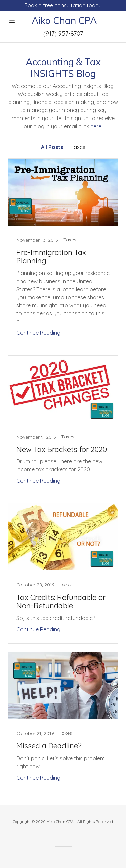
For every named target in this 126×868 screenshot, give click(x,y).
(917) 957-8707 (63, 34)
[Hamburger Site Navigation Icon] (12, 21)
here (96, 126)
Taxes (78, 147)
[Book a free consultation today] (63, 5)
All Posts (52, 147)
